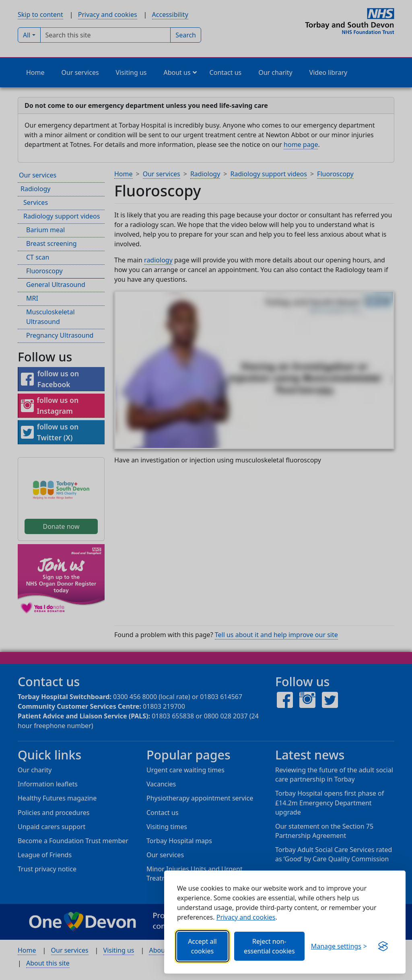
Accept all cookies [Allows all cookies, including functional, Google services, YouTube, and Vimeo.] (202, 946)
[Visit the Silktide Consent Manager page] (383, 946)
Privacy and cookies (246, 917)
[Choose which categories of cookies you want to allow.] (339, 946)
